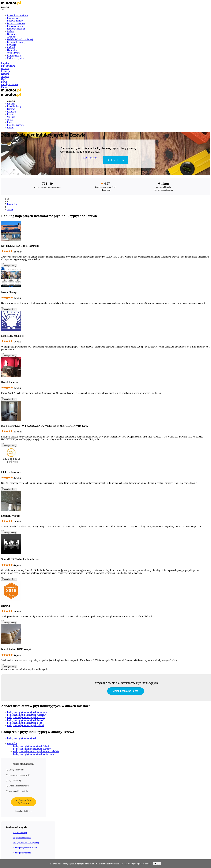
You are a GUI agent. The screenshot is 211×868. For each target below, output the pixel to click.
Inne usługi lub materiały (18, 791)
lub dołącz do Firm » (23, 811)
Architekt (12, 37)
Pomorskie (12, 204)
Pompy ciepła (14, 18)
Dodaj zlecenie (90, 158)
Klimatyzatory (14, 55)
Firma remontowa (16, 26)
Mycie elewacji (14, 780)
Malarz (10, 31)
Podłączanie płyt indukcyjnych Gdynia (31, 746)
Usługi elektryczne (15, 770)
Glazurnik (12, 34)
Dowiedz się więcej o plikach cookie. (135, 864)
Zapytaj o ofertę (9, 266)
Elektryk (11, 47)
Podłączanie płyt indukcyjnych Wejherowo (33, 754)
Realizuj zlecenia (116, 160)
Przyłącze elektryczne (22, 838)
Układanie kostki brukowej (20, 39)
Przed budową (8, 66)
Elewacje (12, 45)
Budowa (5, 68)
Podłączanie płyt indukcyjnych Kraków (26, 717)
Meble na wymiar (16, 58)
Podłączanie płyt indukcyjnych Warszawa (27, 712)
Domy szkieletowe (16, 23)
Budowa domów (15, 21)
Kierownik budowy (16, 42)
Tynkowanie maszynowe (18, 786)
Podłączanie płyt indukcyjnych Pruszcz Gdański (36, 751)
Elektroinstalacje (20, 833)
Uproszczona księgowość (18, 775)
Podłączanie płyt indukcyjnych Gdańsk (26, 725)
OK (157, 864)
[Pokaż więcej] (2, 264)
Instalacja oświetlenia (22, 853)
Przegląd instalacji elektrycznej (26, 843)
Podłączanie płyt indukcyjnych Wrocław (26, 715)
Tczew (10, 210)
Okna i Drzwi (14, 53)
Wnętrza (5, 76)
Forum (4, 87)
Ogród (4, 79)
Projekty (5, 63)
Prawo (4, 82)
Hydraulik (12, 50)
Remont (5, 74)
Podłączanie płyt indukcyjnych (22, 738)
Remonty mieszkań (16, 29)
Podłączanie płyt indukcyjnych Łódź (25, 723)
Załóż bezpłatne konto (126, 691)
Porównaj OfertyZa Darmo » (23, 802)
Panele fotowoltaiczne (18, 15)
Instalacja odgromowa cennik (25, 848)
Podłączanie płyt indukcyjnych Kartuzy (32, 749)
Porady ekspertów (10, 84)
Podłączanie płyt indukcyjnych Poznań (26, 720)
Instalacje (6, 71)
